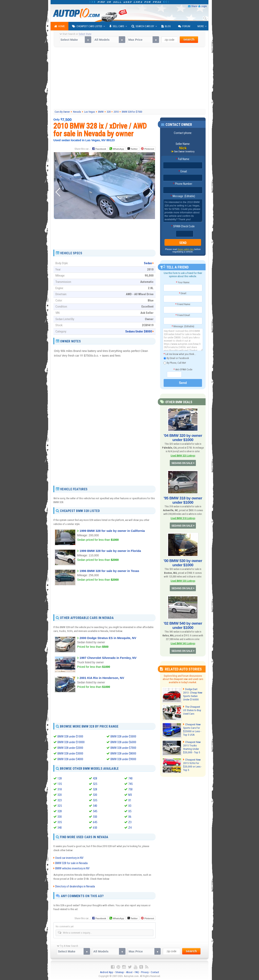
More (201, 26)
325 (60, 806)
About (129, 972)
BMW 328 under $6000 (123, 742)
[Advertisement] (130, 79)
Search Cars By (143, 26)
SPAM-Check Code (183, 227)
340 (60, 828)
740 (130, 778)
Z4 (130, 828)
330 (60, 817)
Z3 (130, 822)
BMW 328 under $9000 (123, 759)
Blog (166, 26)
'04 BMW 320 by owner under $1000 (183, 437)
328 (60, 811)
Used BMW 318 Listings (183, 517)
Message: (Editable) (183, 196)
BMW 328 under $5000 (123, 736)
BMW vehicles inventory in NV (72, 868)
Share (194, 6)
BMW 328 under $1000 (70, 736)
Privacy (145, 972)
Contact (155, 972)
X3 (130, 806)
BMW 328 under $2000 (70, 748)
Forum (184, 26)
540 (95, 806)
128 (60, 778)
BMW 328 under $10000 (71, 742)
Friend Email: (183, 315)
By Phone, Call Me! (175, 363)
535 (95, 800)
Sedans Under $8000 (139, 331)
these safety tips (186, 249)
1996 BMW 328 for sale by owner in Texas (109, 571)
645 (95, 822)
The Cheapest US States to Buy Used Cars (193, 707)
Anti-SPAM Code (183, 369)
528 (95, 789)
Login (204, 6)
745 (130, 784)
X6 (130, 817)
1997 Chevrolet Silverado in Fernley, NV (108, 658)
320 (60, 795)
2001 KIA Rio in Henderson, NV (102, 678)
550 (95, 817)
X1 (130, 800)
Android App (107, 972)
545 (95, 811)
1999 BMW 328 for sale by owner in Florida (110, 551)
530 (95, 795)
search (189, 39)
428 (95, 778)
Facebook (101, 149)
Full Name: (183, 159)
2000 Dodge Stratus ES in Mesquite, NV (108, 638)
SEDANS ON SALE (182, 463)
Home (59, 26)
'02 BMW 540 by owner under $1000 (183, 623)
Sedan (148, 263)
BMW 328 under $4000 (70, 759)
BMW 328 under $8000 (123, 753)
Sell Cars (117, 26)
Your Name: (183, 282)
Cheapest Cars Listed (87, 26)
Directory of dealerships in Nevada (75, 886)
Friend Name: (183, 304)
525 (95, 784)
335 (60, 822)
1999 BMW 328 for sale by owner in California (112, 531)
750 (130, 789)
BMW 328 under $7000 (123, 748)
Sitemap (120, 972)
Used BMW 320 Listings (183, 455)
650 (95, 828)
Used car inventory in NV (69, 858)
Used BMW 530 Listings (183, 579)
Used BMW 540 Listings (183, 641)
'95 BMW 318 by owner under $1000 (183, 499)
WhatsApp (118, 149)
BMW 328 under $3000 (70, 753)
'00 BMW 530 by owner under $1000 (183, 561)
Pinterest (149, 149)
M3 (130, 795)
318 (60, 789)
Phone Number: (183, 184)
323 (60, 800)
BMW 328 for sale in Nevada (71, 863)
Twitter (133, 149)
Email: (183, 172)
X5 (130, 811)
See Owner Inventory (184, 152)
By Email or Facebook (176, 358)
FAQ (137, 972)
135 (60, 784)
